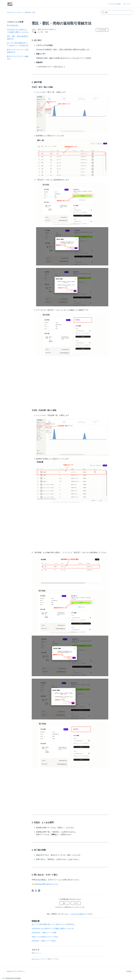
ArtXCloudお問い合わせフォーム (46, 884)
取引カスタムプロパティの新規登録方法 (18, 51)
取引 (34, 12)
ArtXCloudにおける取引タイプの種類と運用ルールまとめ (18, 31)
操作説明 (28, 12)
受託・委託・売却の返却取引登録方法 (18, 38)
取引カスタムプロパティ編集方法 (18, 58)
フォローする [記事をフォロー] (102, 30)
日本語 (130, 971)
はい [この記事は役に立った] (64, 903)
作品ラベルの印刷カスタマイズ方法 (45, 937)
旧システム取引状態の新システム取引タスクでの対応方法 (18, 44)
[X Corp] (36, 891)
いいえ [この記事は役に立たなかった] (76, 903)
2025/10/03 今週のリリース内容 (44, 933)
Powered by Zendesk (13, 978)
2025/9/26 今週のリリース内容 (44, 941)
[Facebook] (33, 891)
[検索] (117, 12)
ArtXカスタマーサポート (15, 12)
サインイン (35, 959)
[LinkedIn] (39, 891)
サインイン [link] (127, 4)
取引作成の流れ (13, 25)
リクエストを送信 (114, 4)
